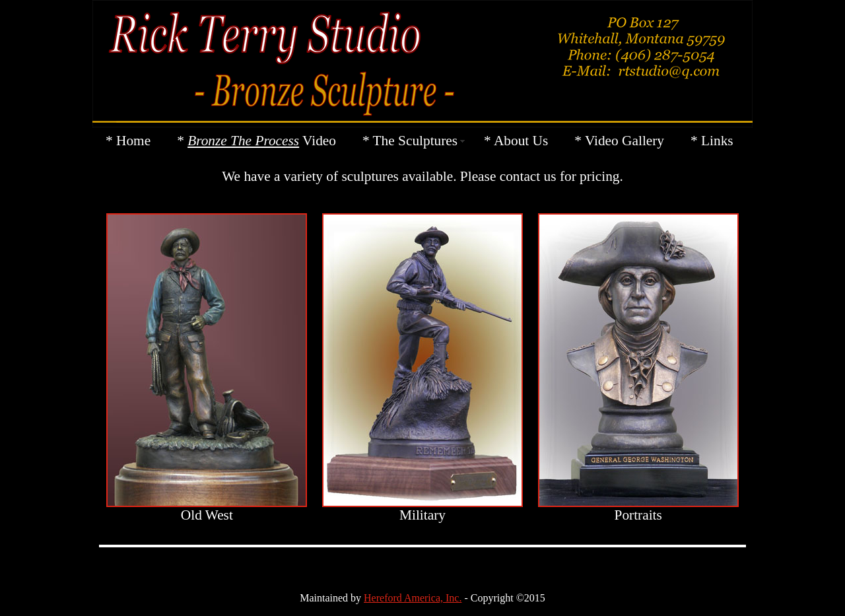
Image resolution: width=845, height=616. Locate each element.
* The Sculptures (410, 141)
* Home (128, 141)
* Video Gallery (619, 141)
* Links (712, 141)
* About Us (516, 141)
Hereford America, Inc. (413, 598)
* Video (256, 141)
